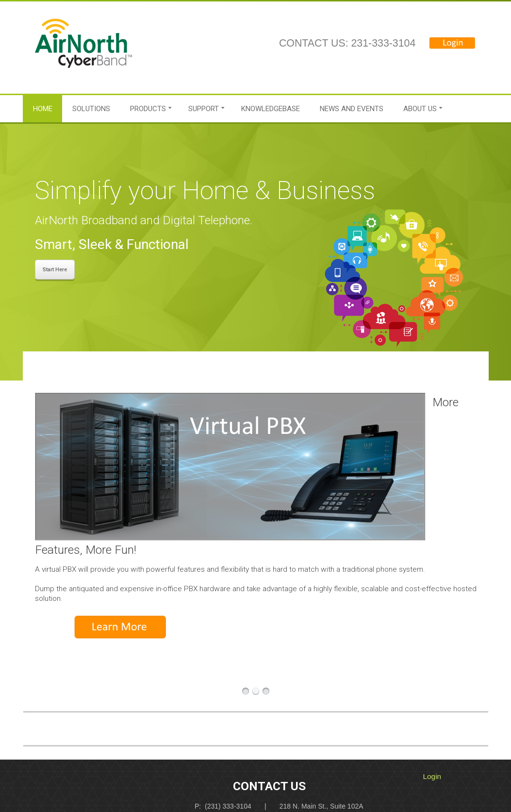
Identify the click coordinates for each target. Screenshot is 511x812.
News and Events (352, 109)
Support (204, 109)
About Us (420, 109)
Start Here (55, 270)
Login (432, 776)
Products (148, 109)
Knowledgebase (271, 109)
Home (43, 109)
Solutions (91, 109)
